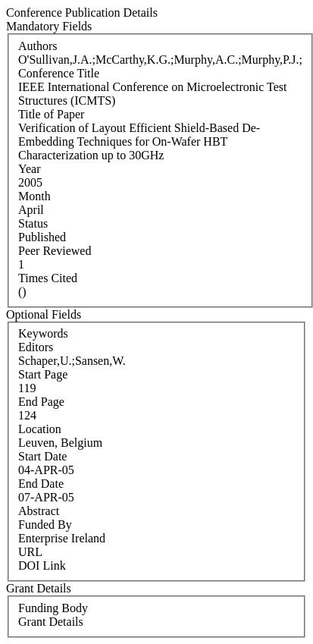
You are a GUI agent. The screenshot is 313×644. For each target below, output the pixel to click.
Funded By (45, 525)
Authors (38, 46)
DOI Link (42, 565)
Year (29, 169)
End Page (41, 402)
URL (30, 552)
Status (33, 223)
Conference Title (59, 73)
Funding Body (53, 608)
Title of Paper (51, 114)
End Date (41, 484)
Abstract (39, 511)
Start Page (43, 374)
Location (40, 429)
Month (34, 196)
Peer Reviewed (55, 251)
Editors (36, 347)
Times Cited (48, 278)
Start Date (42, 456)
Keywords (43, 333)
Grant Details (51, 622)
